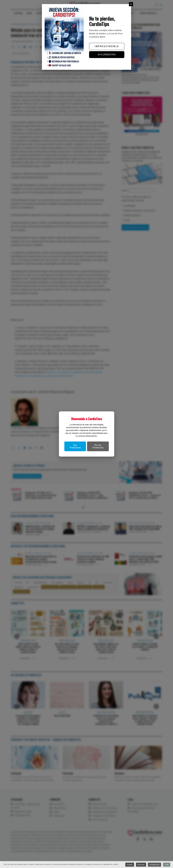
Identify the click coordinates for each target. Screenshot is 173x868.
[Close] (131, 4)
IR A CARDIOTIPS (107, 55)
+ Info (167, 865)
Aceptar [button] (130, 865)
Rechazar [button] (141, 865)
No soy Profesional (98, 446)
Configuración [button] (154, 865)
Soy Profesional (75, 446)
